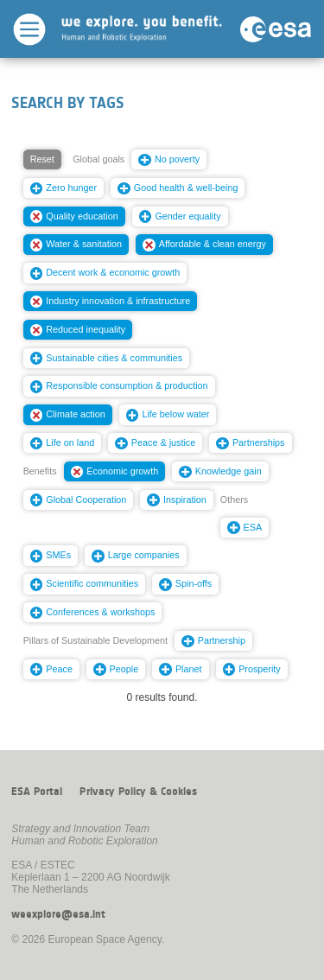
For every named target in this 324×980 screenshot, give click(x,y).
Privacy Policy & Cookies (138, 792)
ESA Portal (37, 792)
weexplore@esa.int (58, 914)
